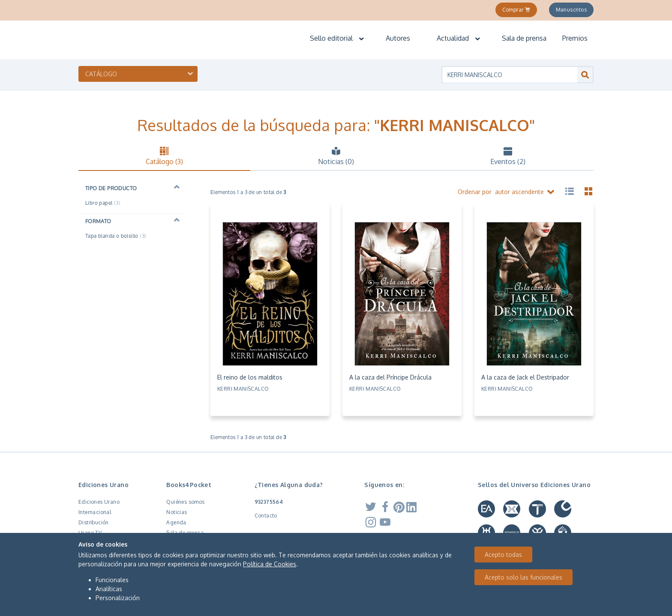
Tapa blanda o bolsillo (116, 236)
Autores (398, 38)
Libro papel (103, 203)
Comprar (516, 10)
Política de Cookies (270, 564)
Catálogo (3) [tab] (164, 156)
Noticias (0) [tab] (336, 156)
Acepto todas (503, 555)
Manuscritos (571, 10)
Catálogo (101, 74)
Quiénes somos (185, 502)
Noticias (177, 512)
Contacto (266, 516)
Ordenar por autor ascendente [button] (507, 192)
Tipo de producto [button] (111, 188)
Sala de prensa (524, 38)
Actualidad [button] (459, 38)
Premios (575, 38)
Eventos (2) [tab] (508, 156)
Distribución (94, 522)
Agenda (176, 522)
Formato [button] (98, 221)
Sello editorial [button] (337, 38)
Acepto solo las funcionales (523, 577)
